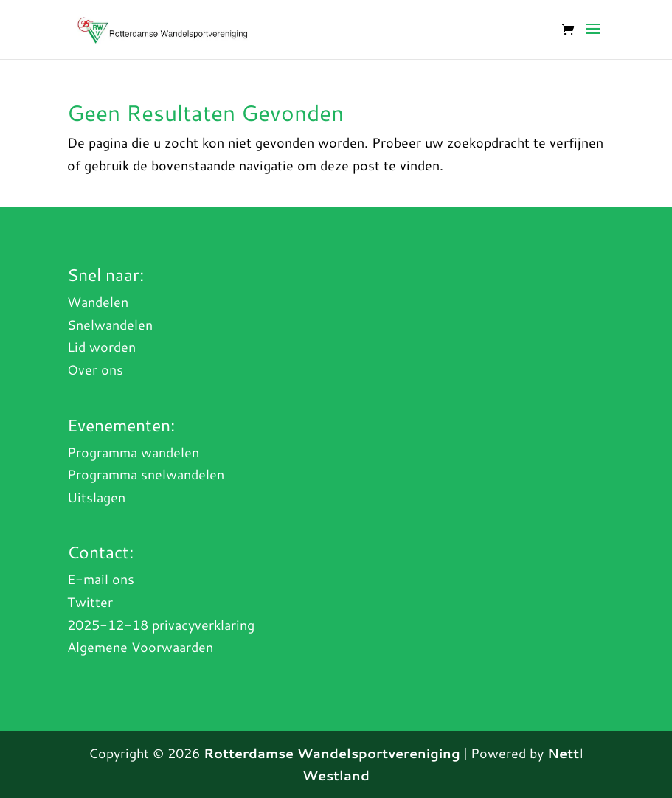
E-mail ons (101, 579)
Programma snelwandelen (146, 474)
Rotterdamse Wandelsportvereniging (332, 753)
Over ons (95, 369)
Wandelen (98, 302)
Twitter (90, 602)
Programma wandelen (133, 452)
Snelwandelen (110, 325)
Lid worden (101, 347)
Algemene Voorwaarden (140, 647)
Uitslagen (96, 497)
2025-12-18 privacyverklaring (161, 625)
